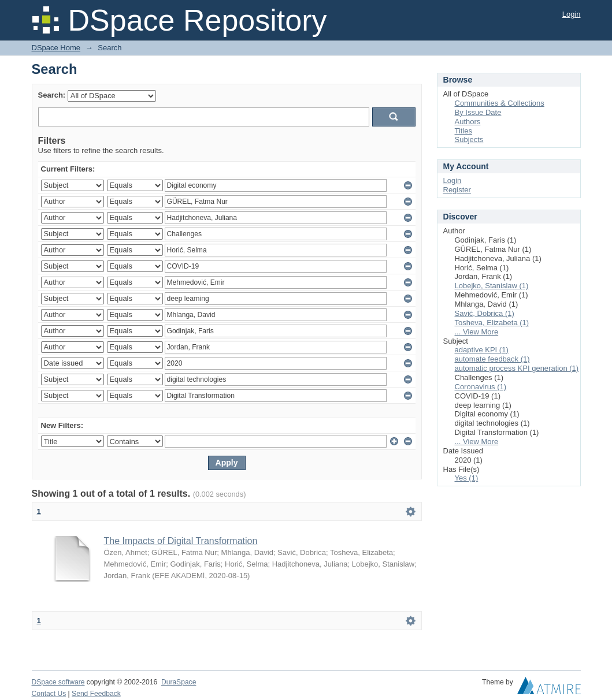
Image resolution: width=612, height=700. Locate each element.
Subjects (469, 139)
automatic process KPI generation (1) (517, 368)
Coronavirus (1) (481, 387)
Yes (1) (467, 478)
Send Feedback (96, 694)
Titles (464, 131)
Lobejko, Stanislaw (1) (492, 286)
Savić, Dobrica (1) (485, 313)
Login (572, 14)
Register (457, 190)
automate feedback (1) (492, 359)
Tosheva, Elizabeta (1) (492, 323)
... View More (477, 332)
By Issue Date (478, 112)
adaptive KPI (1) (482, 350)
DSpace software (58, 682)
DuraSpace (179, 682)
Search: (52, 95)
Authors (468, 122)
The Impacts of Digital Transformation (181, 541)
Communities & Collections (500, 103)
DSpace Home (56, 48)
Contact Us (49, 694)
